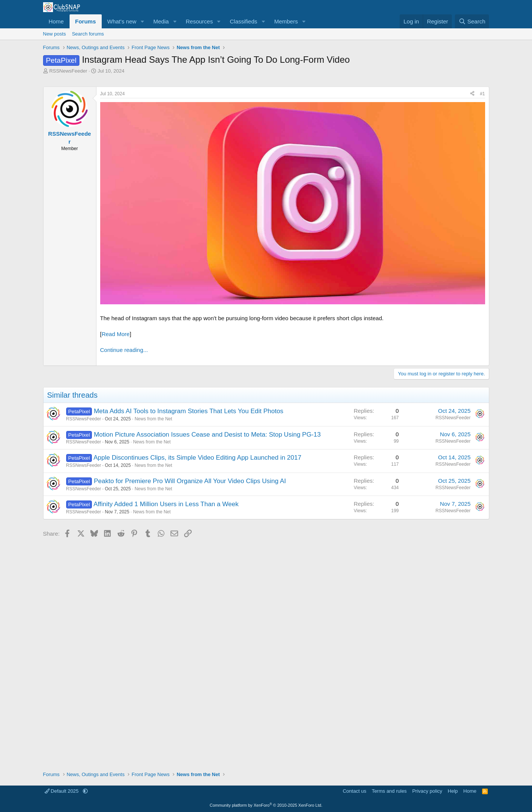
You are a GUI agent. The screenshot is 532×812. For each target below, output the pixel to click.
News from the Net (153, 419)
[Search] (472, 21)
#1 (482, 94)
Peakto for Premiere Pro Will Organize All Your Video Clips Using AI (190, 481)
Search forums (88, 34)
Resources (199, 21)
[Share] (472, 94)
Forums (86, 21)
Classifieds (244, 21)
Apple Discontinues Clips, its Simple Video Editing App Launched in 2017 (197, 458)
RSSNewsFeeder (68, 71)
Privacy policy (427, 791)
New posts (55, 34)
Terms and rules (389, 791)
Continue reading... (124, 350)
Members (286, 21)
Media (161, 21)
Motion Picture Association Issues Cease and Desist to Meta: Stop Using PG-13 (207, 435)
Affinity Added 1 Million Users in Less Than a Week (166, 504)
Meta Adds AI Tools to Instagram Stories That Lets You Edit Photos (188, 411)
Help (453, 791)
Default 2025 (62, 791)
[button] (142, 21)
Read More (116, 334)
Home (56, 21)
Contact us (354, 791)
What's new (122, 21)
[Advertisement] (266, 652)
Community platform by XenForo (266, 805)
